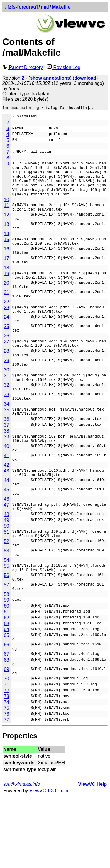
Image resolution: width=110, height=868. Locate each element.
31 (6, 410)
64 (6, 694)
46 (6, 551)
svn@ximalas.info (22, 856)
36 (6, 461)
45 (6, 540)
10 (6, 207)
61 (6, 676)
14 (6, 247)
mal (45, 7)
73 (6, 768)
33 (6, 432)
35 (6, 449)
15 (6, 253)
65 (6, 700)
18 (6, 286)
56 (6, 636)
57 (6, 647)
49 (6, 574)
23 (6, 331)
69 (6, 739)
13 (6, 236)
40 (6, 489)
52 (6, 597)
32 (6, 421)
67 (6, 722)
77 (6, 791)
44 (6, 529)
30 (6, 404)
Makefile (61, 7)
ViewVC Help (92, 856)
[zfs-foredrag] (22, 7)
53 (6, 608)
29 (6, 393)
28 (6, 382)
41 (6, 501)
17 (6, 275)
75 (6, 779)
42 (6, 512)
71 (6, 756)
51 (6, 586)
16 (6, 264)
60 (6, 670)
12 (6, 224)
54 (6, 619)
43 (6, 518)
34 (6, 444)
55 (6, 625)
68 (6, 728)
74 (6, 774)
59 (6, 664)
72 (6, 762)
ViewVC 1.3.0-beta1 (50, 862)
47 (6, 557)
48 (6, 568)
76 (6, 785)
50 (6, 580)
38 (6, 472)
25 (6, 354)
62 (6, 682)
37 (6, 466)
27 (6, 371)
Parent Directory (23, 67)
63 (6, 688)
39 (6, 478)
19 (6, 292)
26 (6, 365)
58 (6, 658)
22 (6, 325)
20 (6, 303)
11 (6, 213)
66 (6, 711)
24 (6, 343)
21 (6, 314)
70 (6, 750)
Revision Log (64, 67)
